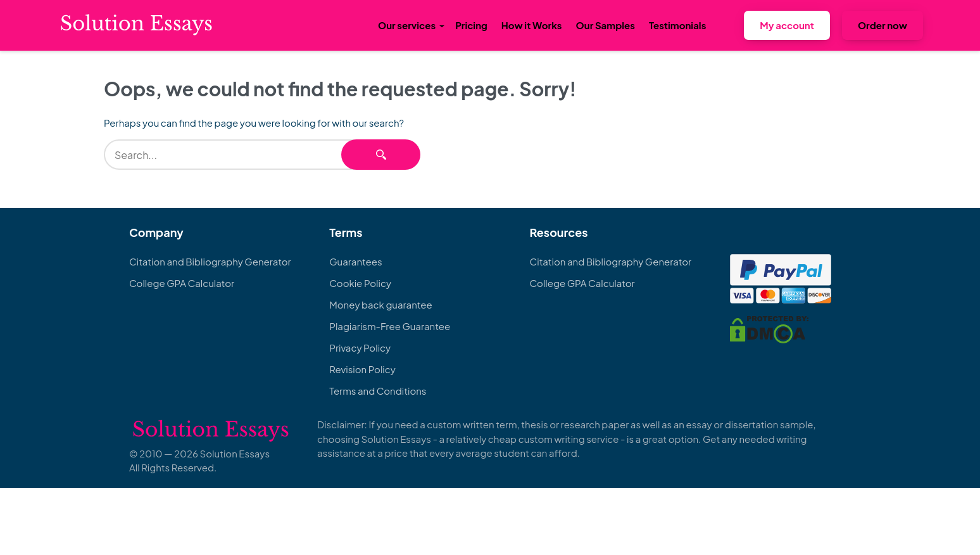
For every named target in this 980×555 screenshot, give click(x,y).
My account (787, 25)
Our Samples (606, 25)
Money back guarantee (380, 304)
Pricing (471, 25)
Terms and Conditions (378, 391)
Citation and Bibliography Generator (210, 261)
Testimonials (677, 25)
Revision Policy (362, 369)
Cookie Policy (360, 283)
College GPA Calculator (182, 283)
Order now (883, 25)
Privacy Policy (360, 348)
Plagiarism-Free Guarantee (390, 326)
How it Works (532, 25)
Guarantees (355, 261)
